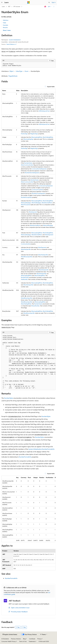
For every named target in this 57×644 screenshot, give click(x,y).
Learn (3, 6)
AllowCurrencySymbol (27, 165)
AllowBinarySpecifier (27, 257)
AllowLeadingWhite (37, 137)
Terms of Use (23, 641)
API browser (17, 6)
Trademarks (32, 641)
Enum (27, 71)
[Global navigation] (2, 2)
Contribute (32, 639)
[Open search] (49, 2)
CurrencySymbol (26, 244)
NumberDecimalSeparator (32, 173)
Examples (6, 25)
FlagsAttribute (13, 76)
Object (11, 71)
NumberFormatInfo (25, 457)
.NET (9, 6)
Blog (24, 639)
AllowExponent (33, 212)
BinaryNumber (35, 306)
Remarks (5, 27)
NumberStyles (28, 163)
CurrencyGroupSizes (37, 190)
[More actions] (54, 7)
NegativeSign (34, 134)
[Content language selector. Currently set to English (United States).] (10, 634)
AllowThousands (25, 205)
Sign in (54, 2)
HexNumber (24, 279)
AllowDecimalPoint (47, 203)
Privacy (39, 639)
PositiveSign (24, 134)
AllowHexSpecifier (26, 249)
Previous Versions (16, 639)
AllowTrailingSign (36, 203)
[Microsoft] (29, 2)
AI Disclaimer (5, 639)
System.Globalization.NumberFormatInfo (41, 449)
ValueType (19, 71)
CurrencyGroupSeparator (46, 186)
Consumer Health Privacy (9, 641)
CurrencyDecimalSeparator (39, 169)
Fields (4, 23)
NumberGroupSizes (26, 197)
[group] (28, 362)
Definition (6, 20)
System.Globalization (15, 40)
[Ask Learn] (45, 7)
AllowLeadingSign (28, 139)
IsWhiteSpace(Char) (44, 111)
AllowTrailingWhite (48, 137)
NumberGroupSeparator (39, 193)
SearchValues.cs (11, 44)
